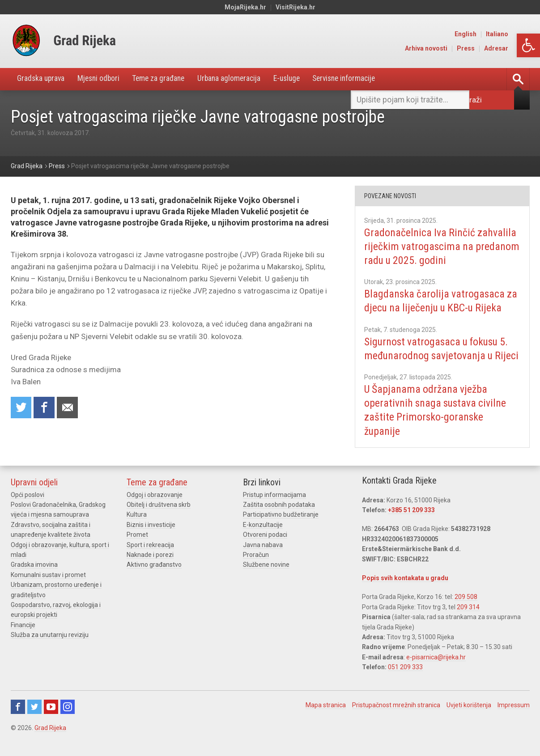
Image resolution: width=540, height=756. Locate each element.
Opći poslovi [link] (28, 509)
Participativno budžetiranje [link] (281, 529)
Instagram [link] (68, 721)
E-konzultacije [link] (263, 539)
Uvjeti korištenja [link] (469, 719)
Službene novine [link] (266, 579)
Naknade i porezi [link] (150, 569)
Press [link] (488, 48)
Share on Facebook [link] (45, 408)
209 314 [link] (468, 621)
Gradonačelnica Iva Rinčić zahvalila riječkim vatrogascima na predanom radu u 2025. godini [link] (441, 246)
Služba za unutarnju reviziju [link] (50, 649)
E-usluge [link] (300, 79)
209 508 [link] (466, 611)
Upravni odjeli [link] (34, 497)
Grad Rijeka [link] (50, 742)
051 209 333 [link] (405, 681)
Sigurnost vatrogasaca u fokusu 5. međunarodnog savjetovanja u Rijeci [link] (440, 356)
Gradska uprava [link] (43, 79)
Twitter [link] (34, 721)
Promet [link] (137, 549)
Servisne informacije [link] (362, 79)
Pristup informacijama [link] (274, 509)
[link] (528, 45)
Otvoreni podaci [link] (265, 549)
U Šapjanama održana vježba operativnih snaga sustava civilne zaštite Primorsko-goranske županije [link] (437, 425)
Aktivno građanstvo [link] (154, 579)
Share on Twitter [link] (21, 408)
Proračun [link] (256, 569)
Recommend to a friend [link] (69, 408)
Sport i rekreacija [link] (150, 559)
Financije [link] (23, 639)
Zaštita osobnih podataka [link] (279, 519)
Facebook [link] (18, 721)
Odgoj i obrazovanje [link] (155, 509)
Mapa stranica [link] (326, 719)
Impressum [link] (514, 719)
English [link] (488, 34)
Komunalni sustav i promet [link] (48, 589)
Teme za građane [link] (166, 79)
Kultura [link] (137, 529)
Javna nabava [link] (263, 559)
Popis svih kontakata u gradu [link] (405, 592)
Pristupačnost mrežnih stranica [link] (396, 719)
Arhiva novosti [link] (449, 48)
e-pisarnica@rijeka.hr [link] (436, 671)
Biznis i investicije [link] (151, 539)
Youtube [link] (51, 721)
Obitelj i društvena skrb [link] (159, 519)
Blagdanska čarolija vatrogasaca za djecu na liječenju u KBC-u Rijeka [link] (442, 301)
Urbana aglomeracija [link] (240, 79)
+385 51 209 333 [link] (411, 524)
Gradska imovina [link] (34, 579)
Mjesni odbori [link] (103, 79)
